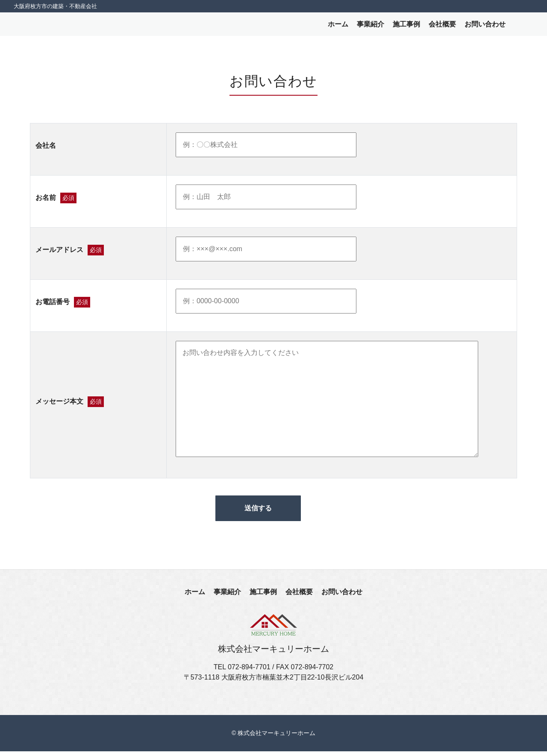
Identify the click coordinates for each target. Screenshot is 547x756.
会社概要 (442, 26)
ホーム (338, 26)
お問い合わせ (485, 26)
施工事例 (406, 26)
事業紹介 (371, 26)
